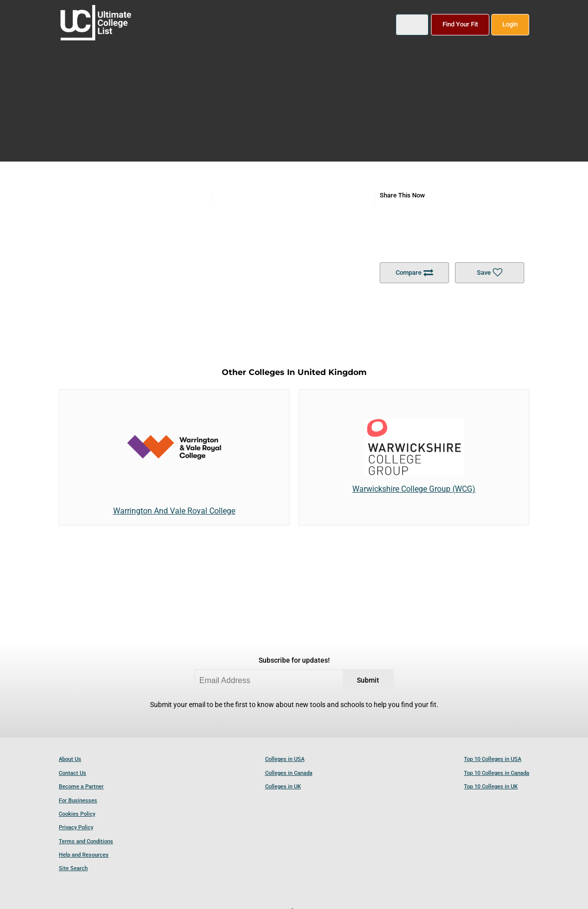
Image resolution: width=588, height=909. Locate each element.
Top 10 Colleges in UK (491, 787)
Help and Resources (84, 855)
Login (510, 24)
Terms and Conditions (86, 841)
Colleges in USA (285, 759)
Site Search (73, 868)
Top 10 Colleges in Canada (497, 773)
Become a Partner (81, 787)
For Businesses (78, 801)
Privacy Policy (76, 827)
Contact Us (73, 773)
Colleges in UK (283, 787)
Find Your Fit (460, 24)
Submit (368, 680)
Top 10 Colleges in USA (493, 759)
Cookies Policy (77, 814)
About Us (70, 759)
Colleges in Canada (289, 773)
